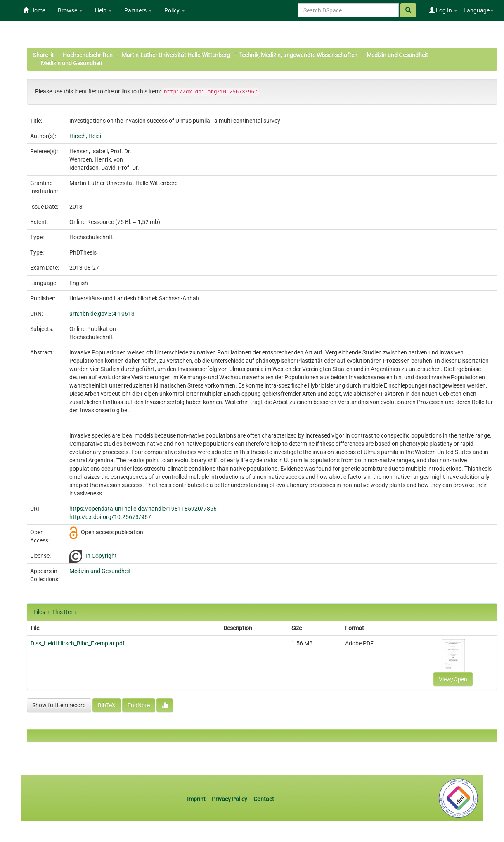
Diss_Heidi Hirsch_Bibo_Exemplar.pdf (78, 643)
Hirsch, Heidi (85, 136)
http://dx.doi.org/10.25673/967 (110, 517)
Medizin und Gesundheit (397, 55)
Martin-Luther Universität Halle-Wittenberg (176, 55)
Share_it (43, 55)
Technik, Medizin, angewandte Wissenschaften (298, 55)
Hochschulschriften (88, 55)
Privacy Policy (230, 799)
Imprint (197, 799)
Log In (443, 10)
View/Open (453, 679)
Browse (70, 10)
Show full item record (59, 705)
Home (34, 10)
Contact (264, 799)
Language (479, 10)
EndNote (139, 705)
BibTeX (107, 705)
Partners (138, 10)
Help (103, 10)
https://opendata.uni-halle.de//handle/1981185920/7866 (143, 509)
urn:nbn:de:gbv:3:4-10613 (102, 314)
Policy (175, 10)
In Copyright (101, 556)
